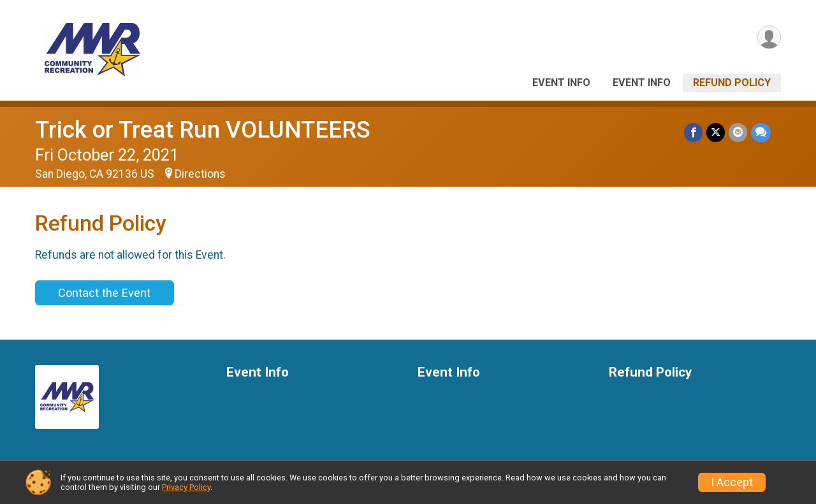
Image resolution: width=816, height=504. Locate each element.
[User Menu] (769, 37)
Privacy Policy (186, 487)
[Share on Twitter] (716, 132)
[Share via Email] (738, 132)
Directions (200, 174)
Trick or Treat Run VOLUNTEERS (203, 130)
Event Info (561, 83)
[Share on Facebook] (693, 132)
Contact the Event (104, 293)
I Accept (732, 482)
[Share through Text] (761, 132)
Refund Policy (732, 83)
